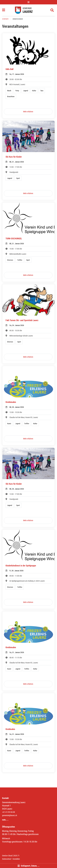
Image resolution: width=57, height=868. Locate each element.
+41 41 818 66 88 (9, 812)
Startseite (5, 19)
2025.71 (16, 856)
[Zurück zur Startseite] (28, 10)
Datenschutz (7, 859)
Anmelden (16, 859)
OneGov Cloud (7, 856)
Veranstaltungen (18, 19)
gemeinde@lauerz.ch (10, 815)
